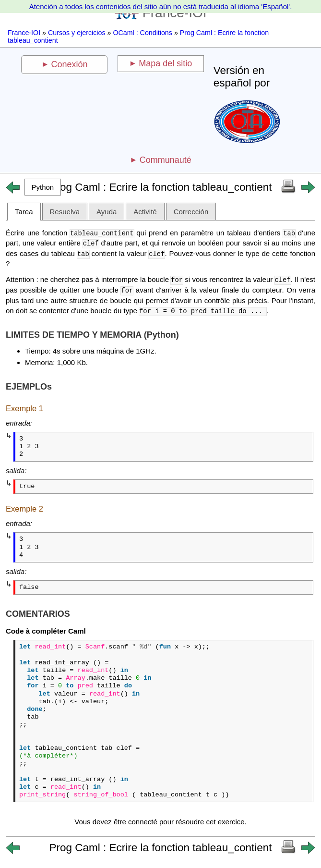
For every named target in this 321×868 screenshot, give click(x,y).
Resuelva (65, 212)
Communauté (166, 160)
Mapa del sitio (165, 63)
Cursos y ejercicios (77, 33)
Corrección (191, 212)
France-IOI (24, 33)
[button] (43, 187)
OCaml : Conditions (143, 33)
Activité (145, 212)
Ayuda (107, 212)
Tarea (24, 212)
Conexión (70, 64)
